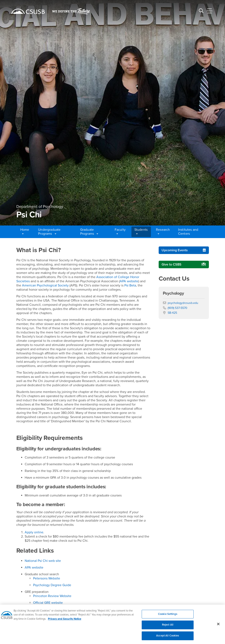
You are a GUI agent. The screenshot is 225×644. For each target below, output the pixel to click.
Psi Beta (130, 285)
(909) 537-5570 (177, 308)
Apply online (34, 532)
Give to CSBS (172, 264)
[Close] (218, 626)
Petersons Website (47, 578)
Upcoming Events (175, 250)
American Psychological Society (45, 285)
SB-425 (172, 313)
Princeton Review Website (52, 596)
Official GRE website (48, 603)
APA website (129, 281)
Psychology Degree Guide (52, 585)
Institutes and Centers (188, 232)
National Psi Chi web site (43, 561)
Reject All (168, 627)
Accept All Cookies (168, 638)
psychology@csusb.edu (183, 303)
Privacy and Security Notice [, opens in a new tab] (65, 621)
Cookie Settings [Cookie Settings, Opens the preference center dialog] (168, 616)
